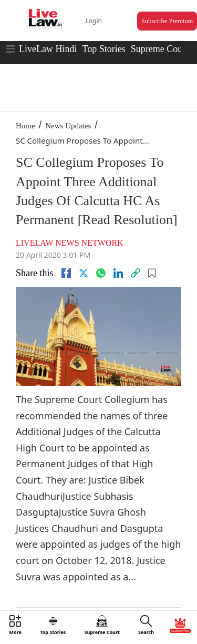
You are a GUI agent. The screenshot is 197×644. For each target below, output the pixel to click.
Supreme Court (160, 49)
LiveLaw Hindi (48, 49)
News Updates (68, 126)
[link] (136, 273)
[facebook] (66, 273)
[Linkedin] (118, 273)
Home (25, 126)
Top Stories (103, 49)
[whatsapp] (101, 273)
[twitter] (84, 273)
